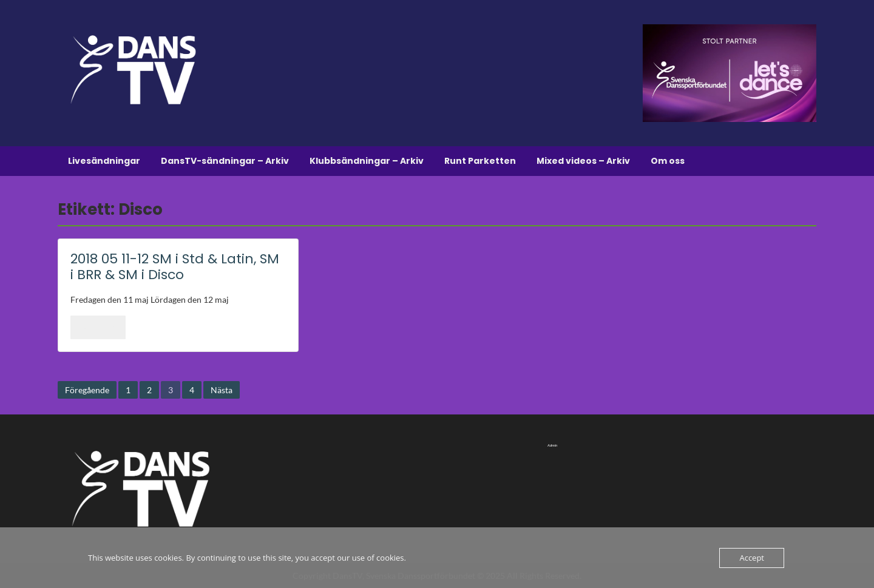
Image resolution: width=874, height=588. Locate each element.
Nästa (222, 390)
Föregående (87, 390)
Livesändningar (104, 161)
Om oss (668, 161)
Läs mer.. (98, 327)
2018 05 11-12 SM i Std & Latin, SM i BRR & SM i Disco (175, 267)
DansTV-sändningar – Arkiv (225, 161)
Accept (752, 558)
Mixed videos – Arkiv (583, 161)
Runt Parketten (480, 161)
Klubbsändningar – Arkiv (367, 161)
